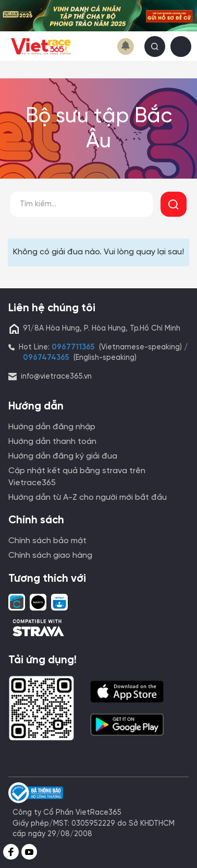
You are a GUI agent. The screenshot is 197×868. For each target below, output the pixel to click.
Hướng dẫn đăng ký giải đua (63, 456)
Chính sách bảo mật (47, 541)
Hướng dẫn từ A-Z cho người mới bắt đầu (88, 497)
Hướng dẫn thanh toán (52, 442)
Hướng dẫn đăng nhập (52, 427)
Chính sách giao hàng (50, 555)
